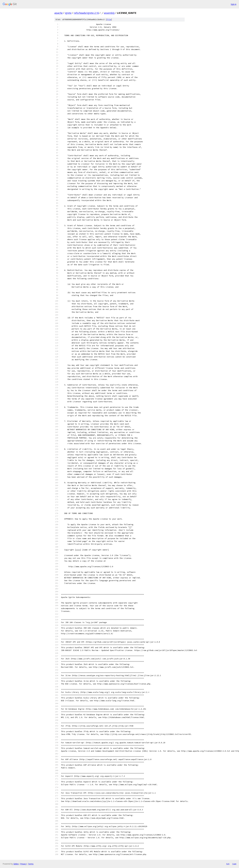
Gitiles (16, 864)
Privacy (23, 864)
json (234, 864)
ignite (68, 13)
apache (58, 13)
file (109, 19)
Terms (31, 864)
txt (228, 864)
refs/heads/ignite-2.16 (86, 13)
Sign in (234, 4)
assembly (109, 13)
